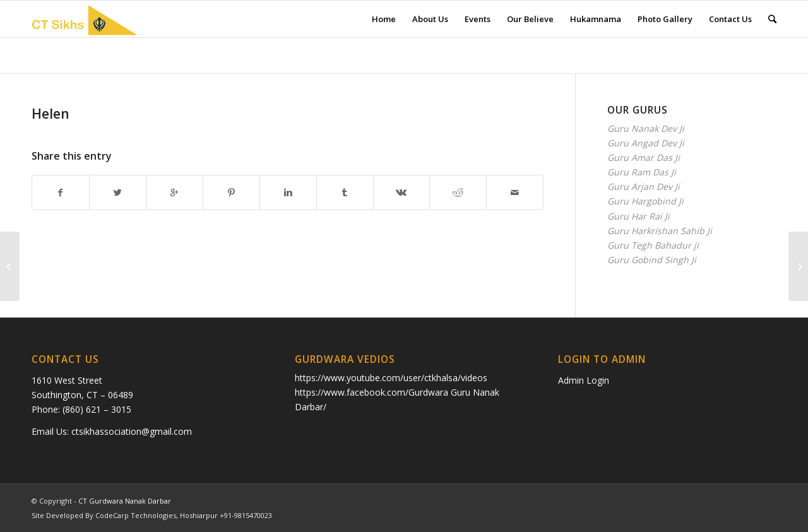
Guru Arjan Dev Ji (644, 186)
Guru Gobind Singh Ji (652, 260)
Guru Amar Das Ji (644, 157)
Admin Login (584, 380)
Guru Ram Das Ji (642, 172)
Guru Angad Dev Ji (646, 143)
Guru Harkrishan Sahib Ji (660, 231)
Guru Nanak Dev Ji (646, 128)
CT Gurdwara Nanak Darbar (125, 501)
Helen (50, 114)
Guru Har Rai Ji (639, 216)
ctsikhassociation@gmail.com (132, 431)
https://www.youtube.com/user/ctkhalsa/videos (391, 378)
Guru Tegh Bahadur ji (653, 245)
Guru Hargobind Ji (645, 201)
